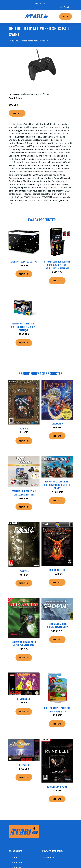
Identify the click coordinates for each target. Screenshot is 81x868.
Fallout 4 (24, 571)
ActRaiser (24, 765)
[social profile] (44, 3)
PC (44, 94)
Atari (16, 857)
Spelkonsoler (27, 94)
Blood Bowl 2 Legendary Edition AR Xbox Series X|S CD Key (57, 485)
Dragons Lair (24, 699)
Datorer (38, 94)
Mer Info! (17, 113)
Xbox (48, 94)
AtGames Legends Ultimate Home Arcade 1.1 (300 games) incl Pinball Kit (57, 265)
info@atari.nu (66, 7)
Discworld (57, 423)
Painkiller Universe (57, 787)
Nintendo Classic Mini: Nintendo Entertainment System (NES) (24, 327)
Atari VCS (18, 863)
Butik (66, 16)
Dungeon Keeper (57, 570)
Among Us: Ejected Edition (24, 261)
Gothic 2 (24, 428)
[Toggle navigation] (12, 16)
